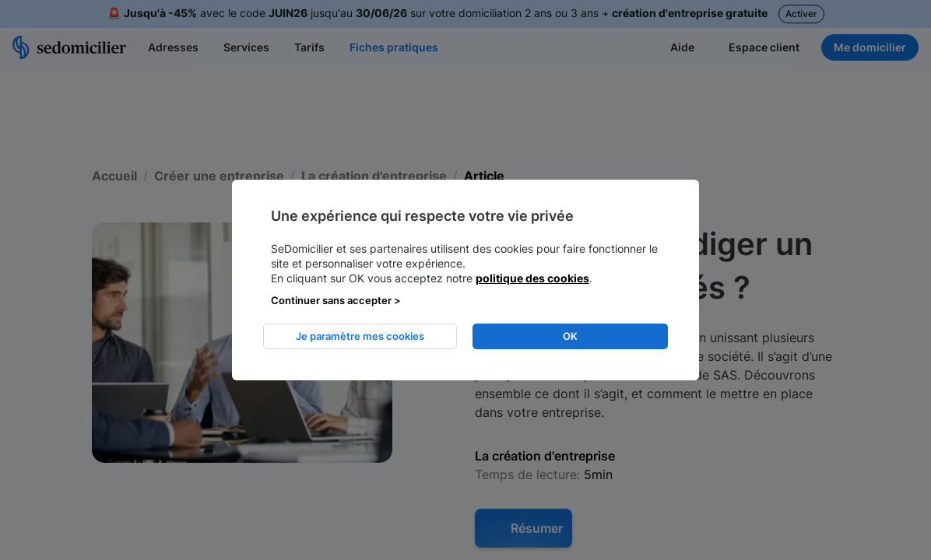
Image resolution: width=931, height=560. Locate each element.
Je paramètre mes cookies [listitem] (360, 336)
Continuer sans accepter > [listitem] (336, 300)
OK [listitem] (570, 336)
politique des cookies (532, 278)
